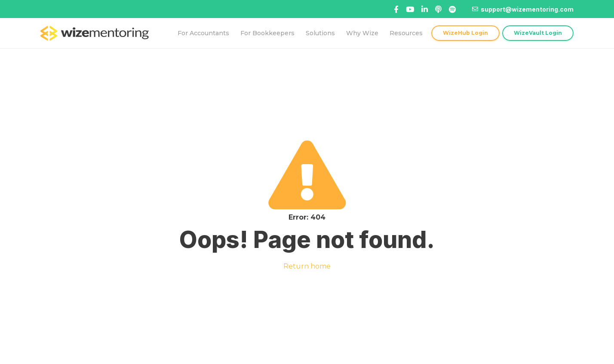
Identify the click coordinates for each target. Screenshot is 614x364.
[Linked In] (438, 9)
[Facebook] (396, 9)
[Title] (410, 9)
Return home (307, 266)
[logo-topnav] (95, 33)
